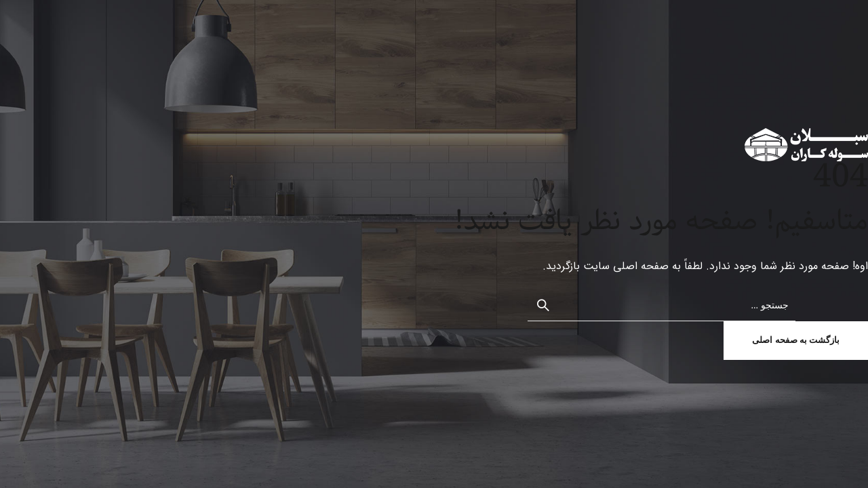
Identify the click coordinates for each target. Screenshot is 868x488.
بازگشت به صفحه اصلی (796, 340)
